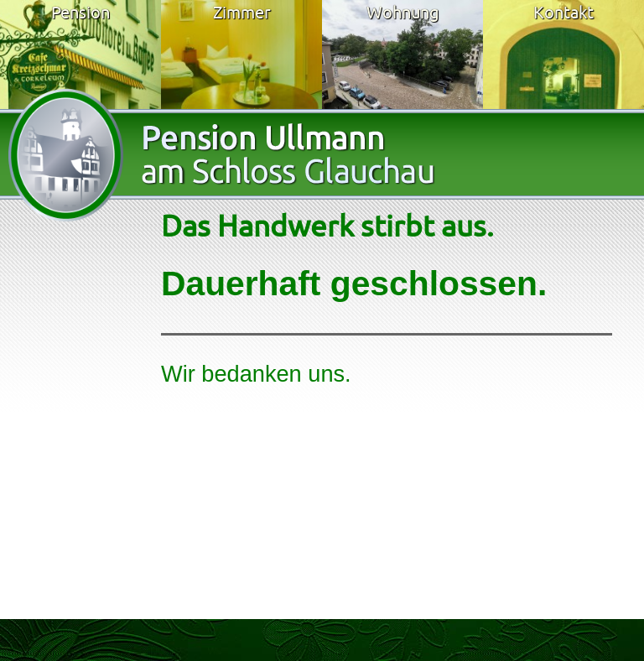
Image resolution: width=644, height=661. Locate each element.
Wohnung (403, 12)
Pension (80, 12)
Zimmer (242, 12)
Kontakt (563, 12)
